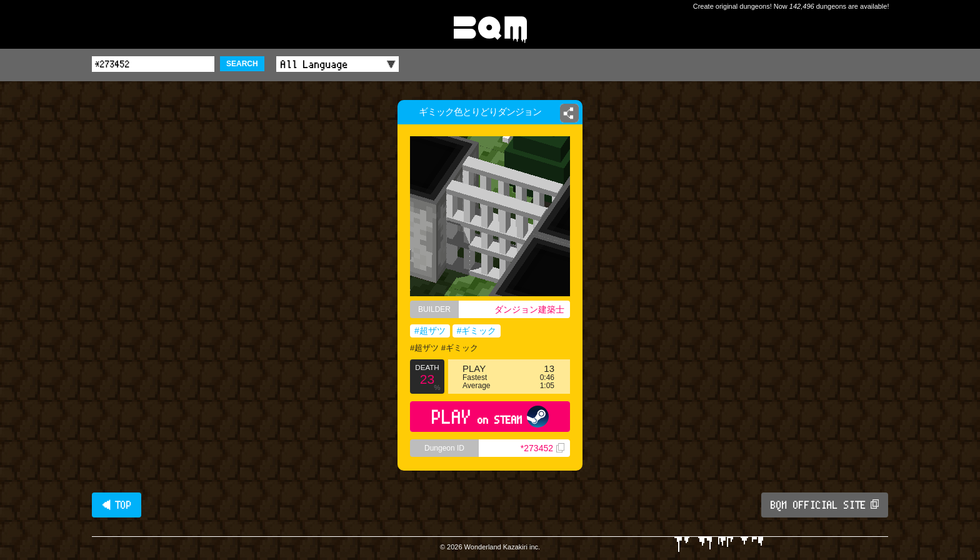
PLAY (490, 417)
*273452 (542, 448)
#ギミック (477, 331)
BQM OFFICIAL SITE (825, 505)
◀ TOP (117, 505)
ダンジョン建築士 (529, 309)
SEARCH (242, 64)
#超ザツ (430, 331)
